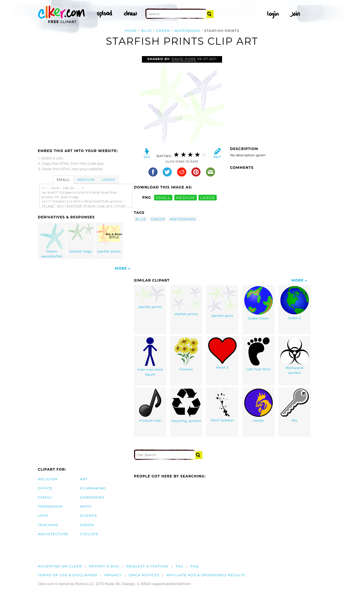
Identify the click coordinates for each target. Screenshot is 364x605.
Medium (86, 180)
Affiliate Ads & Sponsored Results (206, 575)
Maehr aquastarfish (52, 241)
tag (179, 566)
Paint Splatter (222, 405)
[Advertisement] (86, 99)
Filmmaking (93, 488)
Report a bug (104, 566)
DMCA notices (144, 575)
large (208, 197)
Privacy (113, 575)
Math (86, 506)
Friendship (50, 506)
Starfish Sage (81, 238)
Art (84, 479)
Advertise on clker (60, 566)
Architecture (53, 534)
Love (43, 515)
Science (89, 515)
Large (108, 180)
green (163, 31)
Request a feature (147, 566)
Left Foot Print (258, 354)
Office (45, 488)
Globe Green (258, 303)
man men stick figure (150, 357)
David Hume (184, 59)
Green (87, 525)
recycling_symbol (186, 406)
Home (131, 31)
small (163, 197)
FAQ (194, 566)
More (121, 268)
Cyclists (89, 534)
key (295, 405)
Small (63, 180)
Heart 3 (222, 353)
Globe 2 (295, 303)
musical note (150, 406)
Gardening (92, 497)
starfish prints (109, 238)
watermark (187, 31)
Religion (48, 479)
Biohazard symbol (295, 356)
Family (45, 497)
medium (185, 197)
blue (146, 31)
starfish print (222, 302)
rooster (258, 406)
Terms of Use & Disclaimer (68, 575)
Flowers (186, 354)
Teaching (48, 525)
